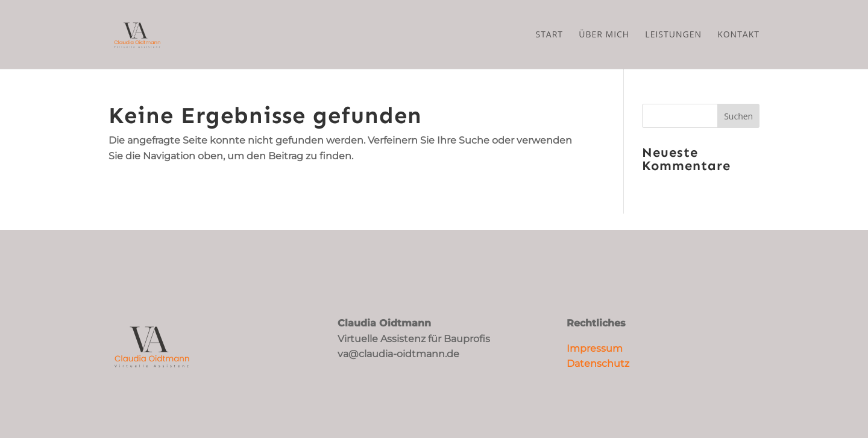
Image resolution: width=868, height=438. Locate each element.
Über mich (604, 35)
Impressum (595, 348)
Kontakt (738, 35)
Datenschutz (598, 363)
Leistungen (673, 35)
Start (549, 35)
